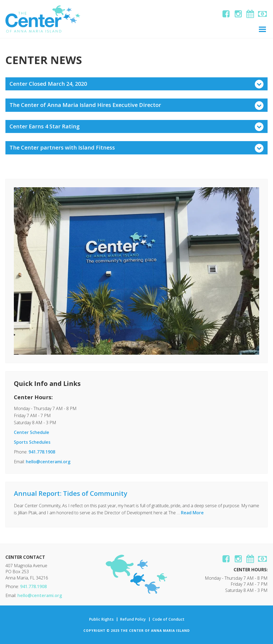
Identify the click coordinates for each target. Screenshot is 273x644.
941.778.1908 (42, 452)
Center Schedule (32, 432)
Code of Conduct (168, 619)
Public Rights (101, 619)
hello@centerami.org (48, 462)
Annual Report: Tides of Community (70, 493)
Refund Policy (133, 619)
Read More (192, 513)
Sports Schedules (32, 442)
